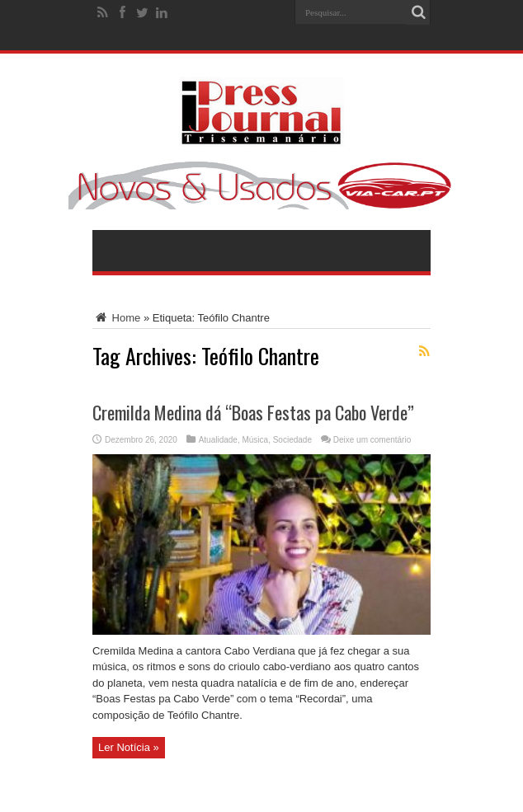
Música (255, 440)
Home (116, 318)
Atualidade (218, 440)
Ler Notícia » (129, 747)
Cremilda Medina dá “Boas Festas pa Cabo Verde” (253, 412)
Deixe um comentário (372, 440)
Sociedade (292, 440)
